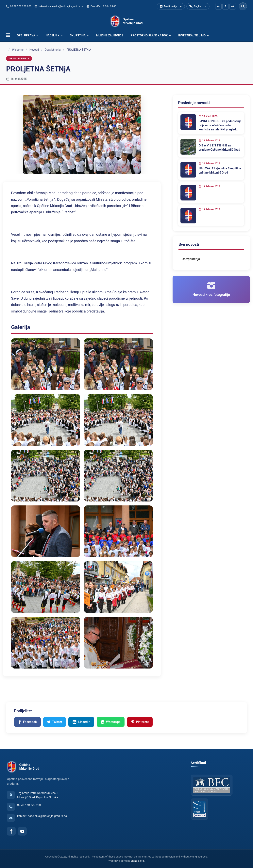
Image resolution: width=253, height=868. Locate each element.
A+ (233, 6)
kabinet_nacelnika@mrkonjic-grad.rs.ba (42, 816)
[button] (8, 35)
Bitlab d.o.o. (138, 861)
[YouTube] (22, 831)
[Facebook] (11, 831)
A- (218, 6)
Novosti (34, 50)
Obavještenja (53, 50)
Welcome (18, 50)
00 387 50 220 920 (29, 805)
